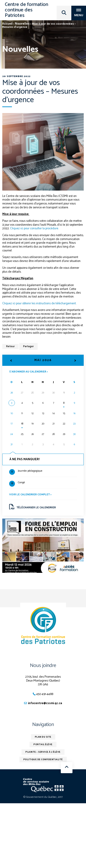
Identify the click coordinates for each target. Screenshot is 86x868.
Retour (10, 346)
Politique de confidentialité (43, 759)
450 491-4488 (45, 694)
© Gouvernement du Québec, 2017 (43, 797)
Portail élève (43, 744)
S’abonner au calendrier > (28, 371)
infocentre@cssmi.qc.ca (45, 703)
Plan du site (43, 737)
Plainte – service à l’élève (43, 752)
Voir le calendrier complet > (30, 495)
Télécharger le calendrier (33, 507)
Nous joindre (43, 666)
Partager (28, 346)
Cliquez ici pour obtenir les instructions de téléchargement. (39, 304)
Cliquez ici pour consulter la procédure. (34, 229)
